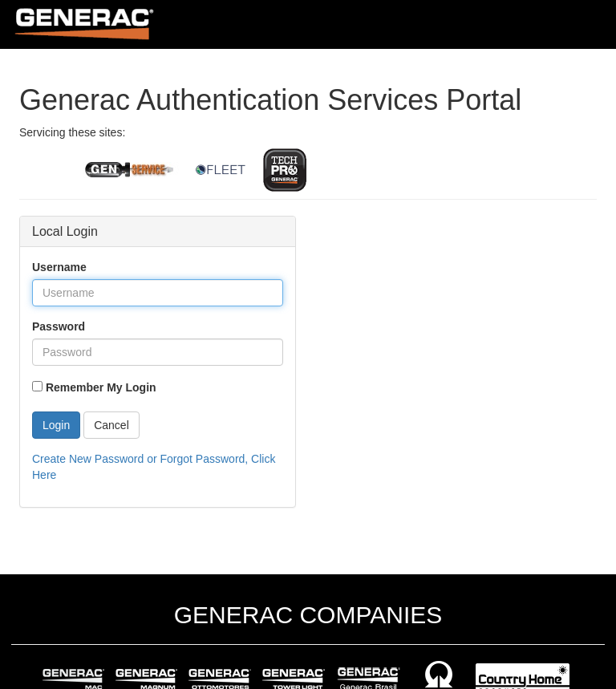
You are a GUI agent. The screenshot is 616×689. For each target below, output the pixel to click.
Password (59, 326)
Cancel (111, 425)
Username (59, 267)
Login (56, 425)
